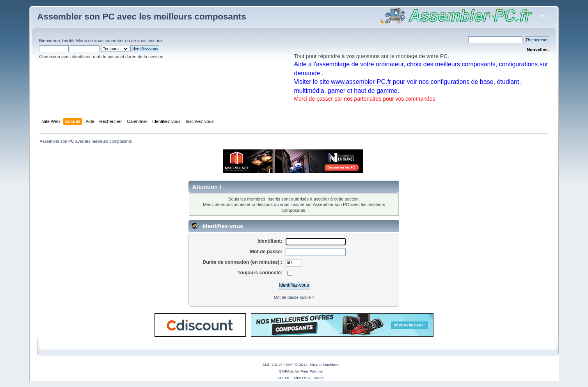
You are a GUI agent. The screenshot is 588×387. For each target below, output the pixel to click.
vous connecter (109, 41)
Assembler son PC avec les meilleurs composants (141, 17)
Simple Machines (325, 365)
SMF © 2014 (297, 365)
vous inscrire (150, 41)
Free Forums (312, 371)
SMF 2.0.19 (272, 365)
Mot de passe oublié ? (294, 297)
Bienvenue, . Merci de (67, 41)
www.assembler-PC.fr (361, 82)
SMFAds (286, 371)
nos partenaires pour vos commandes (389, 99)
